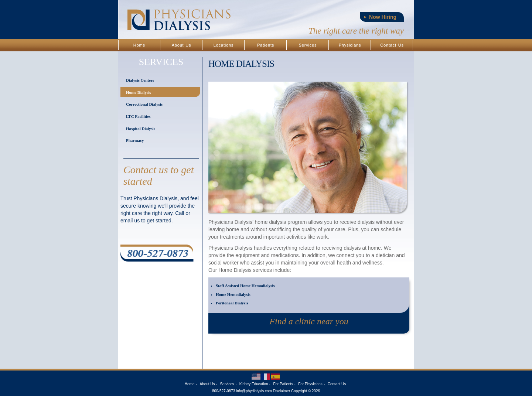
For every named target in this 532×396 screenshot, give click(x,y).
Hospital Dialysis (141, 129)
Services (308, 45)
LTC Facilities (138, 116)
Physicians (350, 45)
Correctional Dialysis (144, 104)
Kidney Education (254, 384)
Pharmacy (135, 140)
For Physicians (310, 384)
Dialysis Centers (140, 80)
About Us (182, 45)
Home (139, 45)
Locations (224, 45)
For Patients (283, 384)
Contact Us (392, 45)
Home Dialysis (139, 92)
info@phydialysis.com (254, 391)
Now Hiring (383, 17)
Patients (266, 45)
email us (130, 221)
